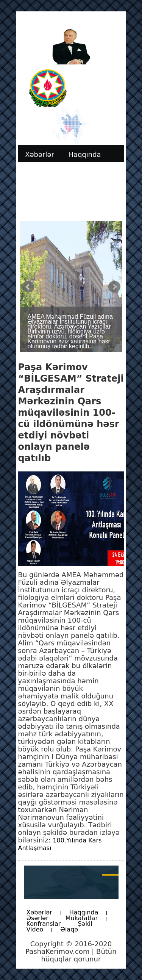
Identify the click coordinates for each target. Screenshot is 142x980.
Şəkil (85, 924)
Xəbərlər (39, 912)
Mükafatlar (82, 918)
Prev (28, 287)
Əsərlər (37, 918)
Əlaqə (69, 929)
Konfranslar (44, 924)
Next (114, 287)
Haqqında (84, 912)
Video (35, 929)
